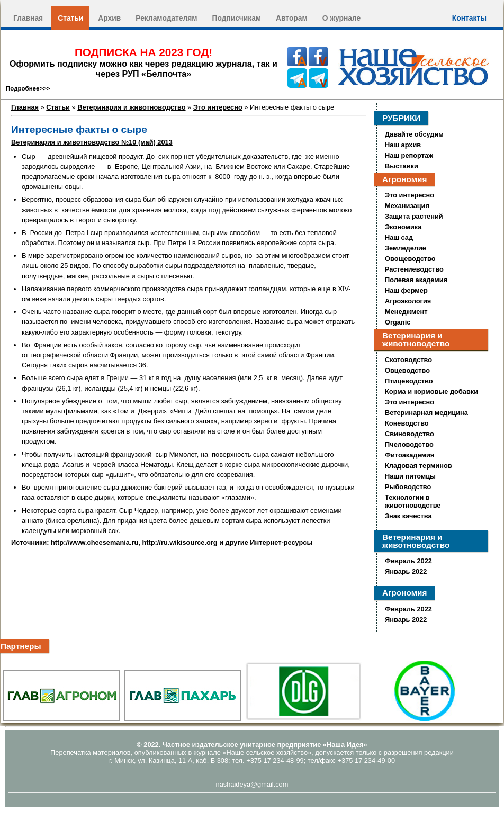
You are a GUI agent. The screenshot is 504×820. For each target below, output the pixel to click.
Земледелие (406, 248)
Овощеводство (410, 259)
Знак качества (408, 516)
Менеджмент (406, 312)
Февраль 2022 (408, 561)
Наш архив (403, 145)
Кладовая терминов (418, 466)
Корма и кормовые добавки (431, 391)
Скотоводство (408, 360)
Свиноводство (409, 434)
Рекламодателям (166, 18)
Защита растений (414, 216)
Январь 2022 (406, 571)
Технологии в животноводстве (413, 501)
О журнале (342, 18)
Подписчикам (237, 18)
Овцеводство (407, 370)
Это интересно (218, 107)
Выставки (402, 166)
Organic (398, 322)
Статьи (70, 18)
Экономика (403, 227)
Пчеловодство (409, 444)
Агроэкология (408, 301)
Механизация (407, 206)
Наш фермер (406, 290)
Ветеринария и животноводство (131, 107)
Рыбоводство (408, 487)
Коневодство (407, 423)
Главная (28, 18)
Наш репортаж (409, 155)
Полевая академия (416, 280)
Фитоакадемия (409, 455)
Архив (109, 18)
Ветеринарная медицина (426, 413)
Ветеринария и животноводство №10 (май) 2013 (92, 142)
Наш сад (399, 237)
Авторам (292, 18)
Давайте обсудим (414, 134)
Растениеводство (414, 269)
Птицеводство (409, 381)
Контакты (469, 18)
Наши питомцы (410, 476)
